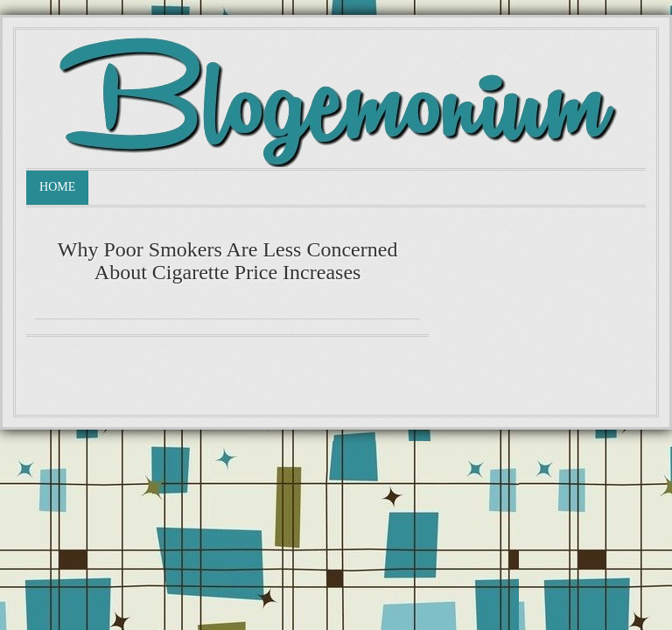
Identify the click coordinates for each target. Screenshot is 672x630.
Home (57, 187)
